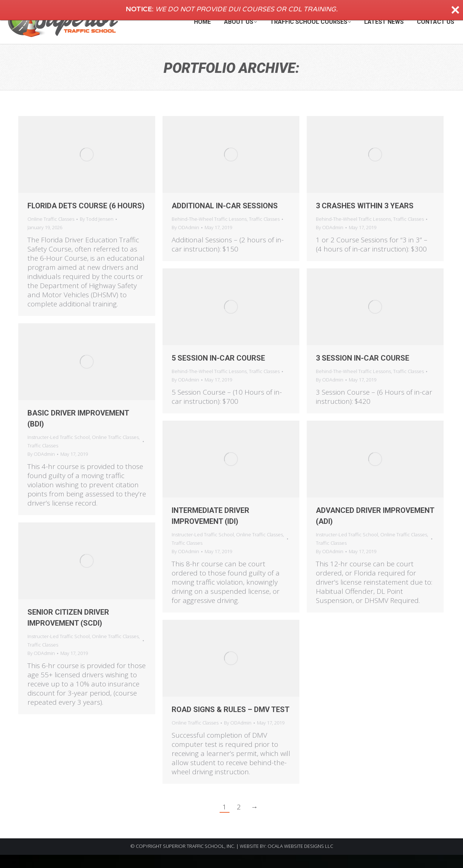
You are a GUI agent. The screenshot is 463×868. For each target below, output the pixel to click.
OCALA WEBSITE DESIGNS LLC (300, 859)
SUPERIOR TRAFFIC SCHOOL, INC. (199, 859)
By (97, 232)
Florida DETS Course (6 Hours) (86, 219)
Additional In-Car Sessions (225, 219)
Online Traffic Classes (51, 232)
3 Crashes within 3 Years (365, 219)
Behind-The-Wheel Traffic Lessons (209, 232)
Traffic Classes (264, 232)
